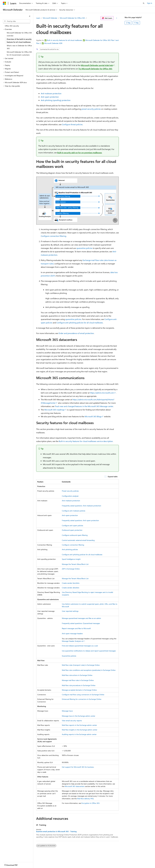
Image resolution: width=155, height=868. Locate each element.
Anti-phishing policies (70, 549)
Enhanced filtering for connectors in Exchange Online (82, 699)
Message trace (67, 711)
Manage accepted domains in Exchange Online (79, 690)
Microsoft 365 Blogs (93, 416)
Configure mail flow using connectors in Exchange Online (83, 695)
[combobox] (17, 21)
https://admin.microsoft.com (102, 393)
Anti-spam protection (50, 97)
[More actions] (117, 18)
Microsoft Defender (50, 18)
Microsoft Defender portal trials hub (97, 65)
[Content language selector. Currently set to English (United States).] (14, 864)
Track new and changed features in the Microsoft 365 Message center (84, 406)
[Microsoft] (4, 3)
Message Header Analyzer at (72, 641)
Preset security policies (70, 491)
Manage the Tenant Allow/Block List (75, 564)
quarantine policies (84, 248)
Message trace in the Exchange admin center (79, 716)
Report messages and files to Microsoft (76, 628)
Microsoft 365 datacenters (75, 786)
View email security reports (72, 721)
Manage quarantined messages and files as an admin (81, 618)
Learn (38, 18)
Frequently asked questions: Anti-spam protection (80, 520)
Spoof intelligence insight (71, 559)
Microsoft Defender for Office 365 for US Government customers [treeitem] (19, 53)
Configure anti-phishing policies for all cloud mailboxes (80, 323)
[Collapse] (30, 16)
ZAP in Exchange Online (71, 569)
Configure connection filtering (53, 236)
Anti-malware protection (51, 93)
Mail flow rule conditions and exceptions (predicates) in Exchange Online (89, 670)
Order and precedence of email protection (76, 333)
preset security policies (91, 109)
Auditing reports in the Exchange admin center (79, 734)
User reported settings (70, 611)
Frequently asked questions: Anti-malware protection (81, 506)
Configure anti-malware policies (74, 511)
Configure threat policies (72, 124)
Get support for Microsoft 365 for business (78, 767)
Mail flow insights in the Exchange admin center (80, 730)
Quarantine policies (69, 656)
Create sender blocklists (71, 583)
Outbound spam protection (72, 530)
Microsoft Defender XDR (53, 43)
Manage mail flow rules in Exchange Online (78, 680)
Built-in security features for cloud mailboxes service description (86, 441)
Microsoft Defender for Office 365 (72, 18)
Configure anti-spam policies (72, 525)
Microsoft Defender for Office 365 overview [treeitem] (19, 34)
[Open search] (144, 3)
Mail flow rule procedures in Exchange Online (79, 685)
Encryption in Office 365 (91, 803)
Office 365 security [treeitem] (12, 26)
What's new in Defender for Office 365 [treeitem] (19, 47)
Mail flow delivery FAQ (85, 799)
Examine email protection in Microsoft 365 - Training (56, 831)
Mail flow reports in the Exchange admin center (79, 725)
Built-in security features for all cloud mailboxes (64, 40)
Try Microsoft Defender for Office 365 (95, 69)
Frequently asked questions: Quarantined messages (81, 623)
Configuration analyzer (70, 496)
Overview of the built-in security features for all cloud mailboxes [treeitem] (19, 41)
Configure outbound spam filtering (75, 535)
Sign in (150, 3)
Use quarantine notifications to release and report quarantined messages (89, 651)
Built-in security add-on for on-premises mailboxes (80, 153)
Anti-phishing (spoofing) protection (56, 100)
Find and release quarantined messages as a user (80, 646)
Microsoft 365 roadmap (54, 410)
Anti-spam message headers (72, 633)
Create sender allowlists (71, 588)
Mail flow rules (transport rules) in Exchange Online (81, 665)
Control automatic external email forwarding (78, 540)
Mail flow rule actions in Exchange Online (77, 675)
